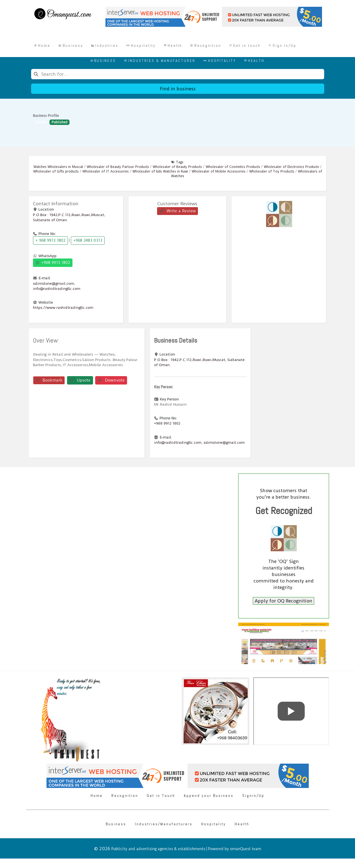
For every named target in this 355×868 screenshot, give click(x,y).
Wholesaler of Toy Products (272, 171)
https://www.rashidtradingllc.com (63, 307)
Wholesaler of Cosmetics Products (233, 167)
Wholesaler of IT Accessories (106, 171)
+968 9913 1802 (53, 263)
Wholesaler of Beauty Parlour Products (118, 167)
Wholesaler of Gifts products (56, 171)
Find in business (177, 89)
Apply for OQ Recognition (283, 601)
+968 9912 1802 (167, 423)
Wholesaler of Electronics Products (291, 167)
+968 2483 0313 (88, 240)
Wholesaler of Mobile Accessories (219, 171)
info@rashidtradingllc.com (57, 289)
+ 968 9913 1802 (50, 240)
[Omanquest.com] (63, 15)
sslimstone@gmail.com (54, 283)
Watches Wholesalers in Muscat (58, 167)
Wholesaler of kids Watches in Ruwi (160, 171)
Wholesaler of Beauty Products (177, 167)
